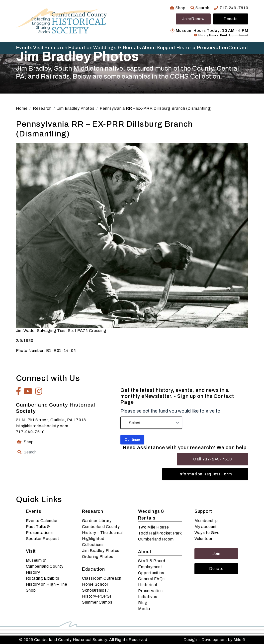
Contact (238, 48)
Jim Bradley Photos (101, 551)
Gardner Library (97, 521)
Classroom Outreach (102, 578)
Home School (95, 584)
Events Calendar (42, 521)
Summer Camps (97, 602)
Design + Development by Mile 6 (214, 640)
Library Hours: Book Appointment (221, 35)
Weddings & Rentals (117, 48)
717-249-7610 (231, 8)
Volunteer (203, 539)
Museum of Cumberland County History (45, 566)
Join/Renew (193, 19)
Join (216, 554)
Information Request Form (205, 474)
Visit (39, 48)
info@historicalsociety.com (42, 426)
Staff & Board (152, 561)
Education (80, 48)
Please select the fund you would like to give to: (171, 411)
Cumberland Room (156, 539)
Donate (231, 19)
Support (166, 48)
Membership (206, 521)
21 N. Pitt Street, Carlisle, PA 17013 (51, 420)
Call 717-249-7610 (213, 459)
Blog (143, 603)
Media (144, 609)
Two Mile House (153, 527)
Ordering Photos (98, 557)
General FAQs (151, 579)
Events (24, 48)
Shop (177, 8)
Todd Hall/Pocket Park (160, 533)
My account (206, 527)
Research (56, 48)
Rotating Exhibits (43, 578)
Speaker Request (43, 539)
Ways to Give (207, 533)
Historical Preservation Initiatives (150, 591)
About (149, 48)
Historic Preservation (202, 48)
